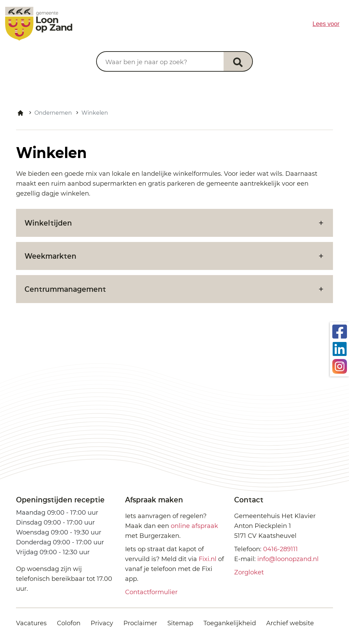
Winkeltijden (48, 223)
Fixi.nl (208, 559)
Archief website (290, 623)
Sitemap (180, 623)
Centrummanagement (65, 289)
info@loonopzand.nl (288, 559)
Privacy (102, 623)
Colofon (69, 623)
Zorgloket (249, 572)
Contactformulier (151, 592)
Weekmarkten (50, 256)
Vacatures (31, 623)
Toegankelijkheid (230, 623)
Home (20, 113)
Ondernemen (53, 113)
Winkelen (95, 113)
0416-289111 (280, 549)
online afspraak (194, 526)
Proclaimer (140, 623)
